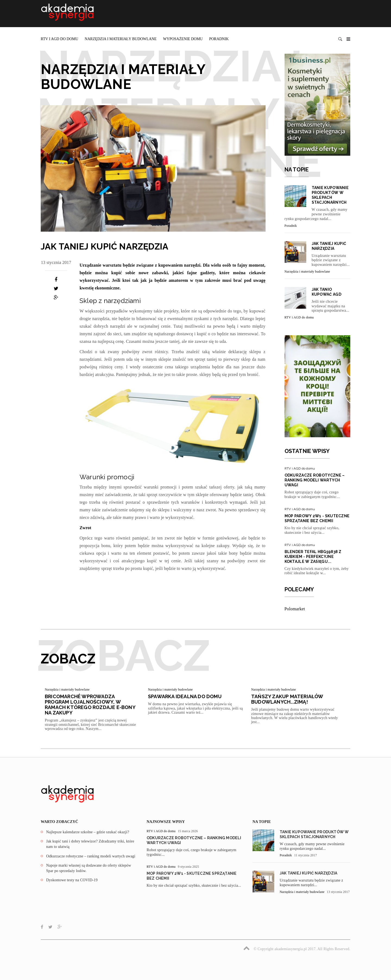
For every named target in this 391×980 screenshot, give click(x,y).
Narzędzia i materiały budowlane (121, 39)
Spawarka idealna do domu (185, 696)
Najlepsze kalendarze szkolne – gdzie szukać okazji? (88, 832)
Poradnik (219, 39)
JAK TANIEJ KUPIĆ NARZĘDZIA (308, 873)
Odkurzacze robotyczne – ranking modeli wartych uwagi (315, 480)
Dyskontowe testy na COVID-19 (72, 880)
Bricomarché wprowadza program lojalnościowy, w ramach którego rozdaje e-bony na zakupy (90, 705)
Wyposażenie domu (183, 39)
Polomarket (295, 609)
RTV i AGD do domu (59, 39)
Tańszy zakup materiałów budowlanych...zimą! (287, 699)
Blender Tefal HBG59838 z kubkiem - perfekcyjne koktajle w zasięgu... (313, 557)
